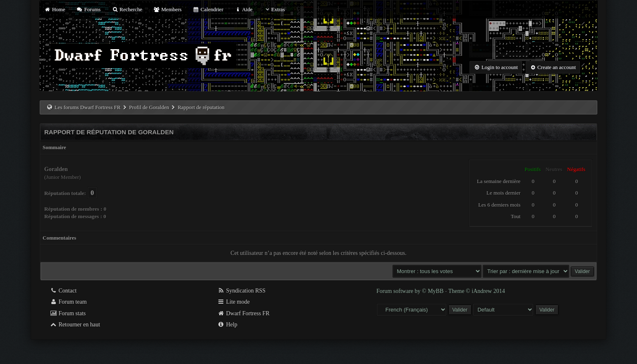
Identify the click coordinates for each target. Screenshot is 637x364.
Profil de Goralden (149, 107)
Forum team (68, 302)
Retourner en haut (75, 325)
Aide (243, 9)
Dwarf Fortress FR (243, 313)
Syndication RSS (241, 291)
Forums (89, 9)
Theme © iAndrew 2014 (477, 291)
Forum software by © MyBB (411, 291)
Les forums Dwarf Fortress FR (88, 107)
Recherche (127, 9)
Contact (63, 291)
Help (227, 325)
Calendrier (208, 9)
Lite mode (233, 302)
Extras (274, 9)
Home (55, 9)
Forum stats (68, 313)
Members (168, 9)
